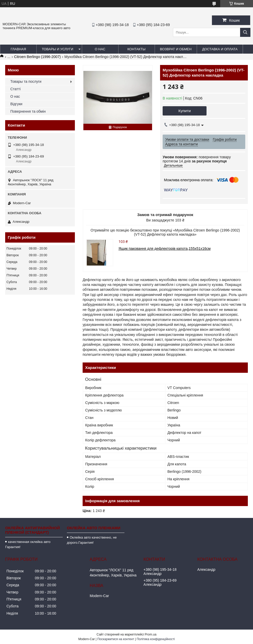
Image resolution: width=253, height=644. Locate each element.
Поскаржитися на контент (116, 639)
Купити (185, 111)
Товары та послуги (26, 81)
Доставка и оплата (220, 49)
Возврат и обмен (176, 49)
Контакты (136, 49)
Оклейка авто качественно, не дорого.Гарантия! (92, 540)
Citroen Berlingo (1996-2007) (38, 57)
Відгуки (16, 104)
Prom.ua (151, 634)
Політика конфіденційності (156, 639)
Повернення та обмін (28, 111)
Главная (18, 49)
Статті (15, 89)
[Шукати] (245, 32)
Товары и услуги (58, 49)
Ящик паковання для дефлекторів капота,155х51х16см (165, 249)
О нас (100, 49)
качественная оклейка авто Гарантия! (28, 544)
